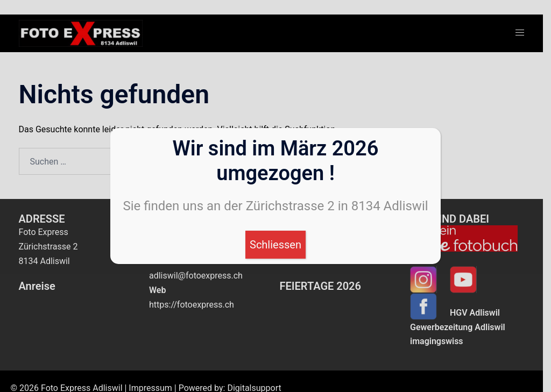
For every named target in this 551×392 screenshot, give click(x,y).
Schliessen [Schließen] (275, 245)
